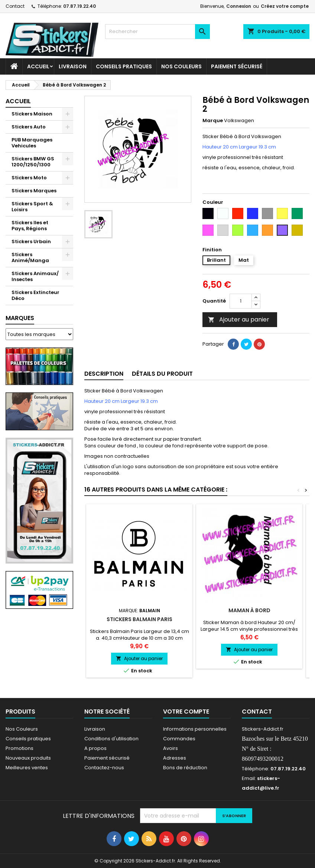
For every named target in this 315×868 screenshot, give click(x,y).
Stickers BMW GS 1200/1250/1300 (33, 162)
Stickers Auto (29, 127)
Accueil (38, 66)
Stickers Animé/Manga (30, 257)
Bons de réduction (185, 768)
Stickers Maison (32, 114)
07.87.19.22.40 (79, 6)
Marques (20, 318)
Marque (213, 121)
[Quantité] (241, 301)
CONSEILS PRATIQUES (124, 66)
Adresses (175, 758)
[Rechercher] (158, 32)
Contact (15, 6)
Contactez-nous (104, 768)
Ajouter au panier (239, 319)
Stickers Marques (34, 191)
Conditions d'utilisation (111, 739)
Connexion (239, 6)
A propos (95, 748)
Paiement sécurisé (237, 66)
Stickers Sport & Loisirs (32, 207)
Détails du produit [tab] (162, 374)
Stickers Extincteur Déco (35, 295)
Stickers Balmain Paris (139, 619)
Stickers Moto (29, 178)
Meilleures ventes (27, 768)
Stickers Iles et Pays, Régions (30, 226)
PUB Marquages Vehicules (32, 143)
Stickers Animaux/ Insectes (35, 276)
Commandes (179, 739)
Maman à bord (249, 610)
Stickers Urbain (31, 242)
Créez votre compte (285, 6)
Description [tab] (104, 374)
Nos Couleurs (181, 66)
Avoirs (171, 748)
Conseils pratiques (28, 739)
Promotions (20, 748)
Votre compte (186, 712)
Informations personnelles (195, 729)
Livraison (73, 66)
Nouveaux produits (28, 758)
